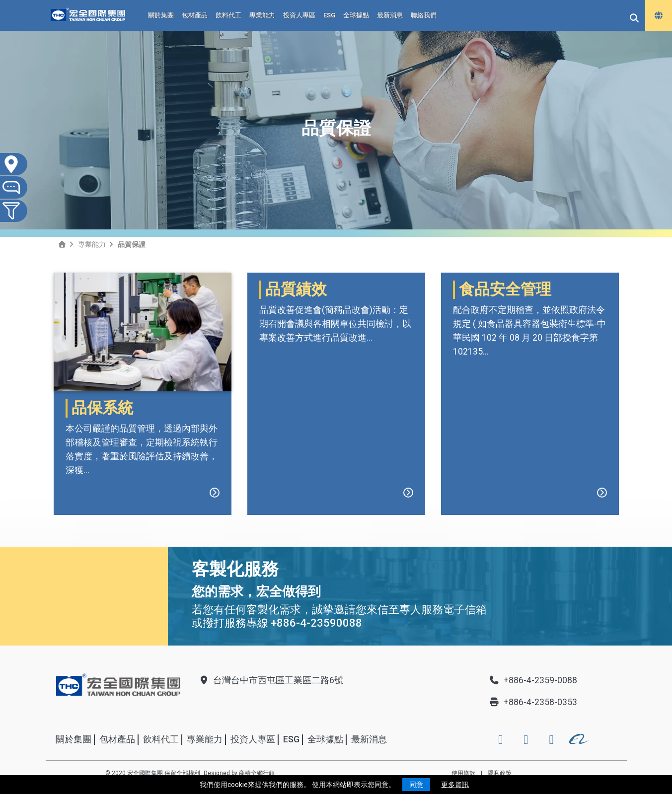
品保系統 (102, 408)
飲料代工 (228, 15)
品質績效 (296, 408)
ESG (329, 15)
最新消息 (390, 15)
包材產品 (195, 15)
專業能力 (262, 15)
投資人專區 (299, 15)
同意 (416, 785)
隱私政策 (500, 773)
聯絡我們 (424, 15)
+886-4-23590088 (316, 623)
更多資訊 (455, 785)
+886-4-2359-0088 (533, 680)
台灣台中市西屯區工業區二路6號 (271, 680)
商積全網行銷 (257, 773)
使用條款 (463, 773)
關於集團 (161, 15)
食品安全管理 (505, 408)
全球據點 (356, 15)
